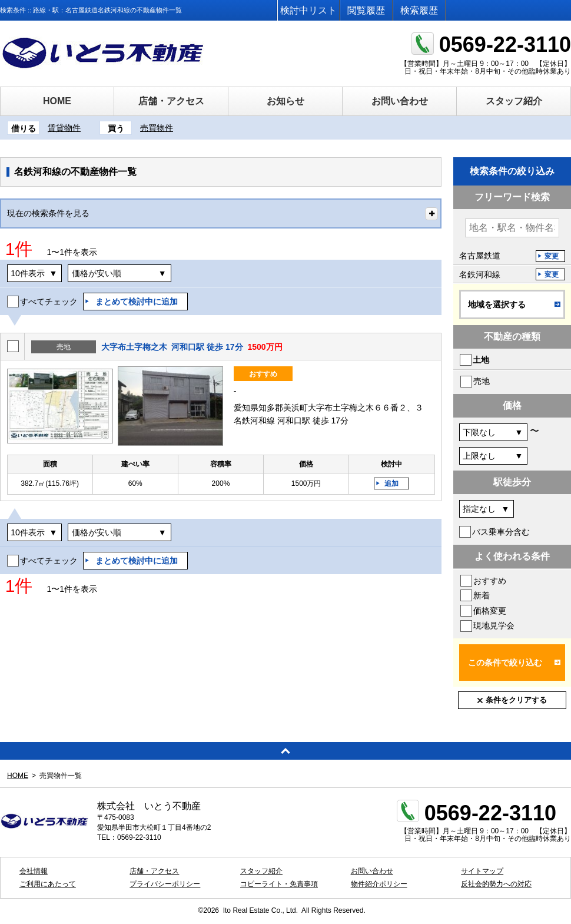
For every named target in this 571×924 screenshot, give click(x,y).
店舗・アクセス (171, 101)
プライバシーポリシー (165, 884)
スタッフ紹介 (514, 101)
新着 (482, 595)
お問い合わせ (400, 101)
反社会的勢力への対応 (496, 884)
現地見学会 (494, 625)
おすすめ (490, 581)
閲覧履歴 (366, 10)
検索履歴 (419, 10)
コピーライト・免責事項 (279, 884)
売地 (482, 381)
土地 (481, 360)
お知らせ (285, 101)
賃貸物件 (64, 128)
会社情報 (34, 871)
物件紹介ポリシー (379, 884)
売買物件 (157, 128)
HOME (57, 101)
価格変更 (490, 611)
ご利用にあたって (48, 884)
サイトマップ (482, 871)
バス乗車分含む (501, 532)
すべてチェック (49, 302)
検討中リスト (308, 10)
